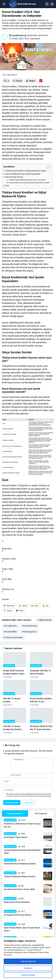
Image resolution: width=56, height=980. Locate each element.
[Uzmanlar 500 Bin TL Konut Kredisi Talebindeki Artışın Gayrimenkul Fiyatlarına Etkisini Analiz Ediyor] (42, 665)
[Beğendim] (9, 606)
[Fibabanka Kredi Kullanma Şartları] (28, 863)
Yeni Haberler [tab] (41, 813)
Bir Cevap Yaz (12, 745)
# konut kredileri (10, 632)
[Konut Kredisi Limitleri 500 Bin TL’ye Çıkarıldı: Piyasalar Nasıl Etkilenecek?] (42, 693)
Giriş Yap (29, 803)
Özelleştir (28, 968)
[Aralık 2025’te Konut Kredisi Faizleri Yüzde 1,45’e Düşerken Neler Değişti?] (15, 665)
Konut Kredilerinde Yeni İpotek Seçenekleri (23, 174)
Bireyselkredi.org (18, 35)
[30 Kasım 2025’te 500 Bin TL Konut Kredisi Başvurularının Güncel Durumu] (42, 721)
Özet (7, 186)
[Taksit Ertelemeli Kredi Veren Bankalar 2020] (28, 850)
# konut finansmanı (29, 626)
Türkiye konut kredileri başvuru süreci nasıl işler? (27, 180)
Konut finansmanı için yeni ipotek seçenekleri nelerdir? (30, 183)
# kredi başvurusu (29, 632)
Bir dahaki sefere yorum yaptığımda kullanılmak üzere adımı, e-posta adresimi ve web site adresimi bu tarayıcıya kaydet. (29, 795)
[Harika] (23, 606)
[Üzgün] (8, 610)
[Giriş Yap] (47, 4)
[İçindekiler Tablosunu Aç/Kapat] (47, 167)
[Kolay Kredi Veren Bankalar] (28, 901)
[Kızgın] (20, 610)
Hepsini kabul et (28, 961)
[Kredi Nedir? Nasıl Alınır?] (28, 837)
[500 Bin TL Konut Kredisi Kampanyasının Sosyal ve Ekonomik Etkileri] (15, 693)
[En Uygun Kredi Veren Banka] (28, 914)
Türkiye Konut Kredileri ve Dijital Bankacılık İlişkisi (26, 171)
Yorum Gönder (12, 803)
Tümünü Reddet (28, 975)
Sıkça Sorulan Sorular (14, 177)
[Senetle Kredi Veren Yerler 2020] (28, 889)
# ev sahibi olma (10, 626)
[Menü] (4, 4)
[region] (28, 959)
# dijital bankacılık (45, 620)
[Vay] (45, 606)
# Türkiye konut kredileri (13, 637)
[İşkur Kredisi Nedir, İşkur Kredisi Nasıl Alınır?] (28, 927)
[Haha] (35, 606)
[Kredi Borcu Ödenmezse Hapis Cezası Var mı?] (28, 823)
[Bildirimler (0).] (52, 4)
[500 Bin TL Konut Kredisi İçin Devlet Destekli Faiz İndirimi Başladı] (15, 721)
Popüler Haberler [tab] (15, 813)
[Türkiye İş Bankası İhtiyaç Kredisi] (28, 876)
